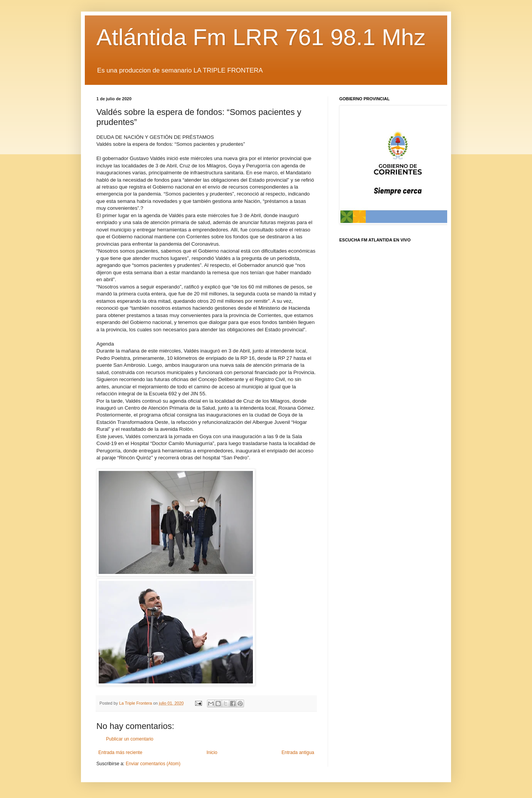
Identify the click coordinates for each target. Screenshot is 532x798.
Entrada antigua (298, 752)
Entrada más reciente (120, 752)
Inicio (212, 752)
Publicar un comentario (130, 739)
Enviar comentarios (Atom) (153, 764)
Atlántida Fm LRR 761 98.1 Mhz (261, 37)
